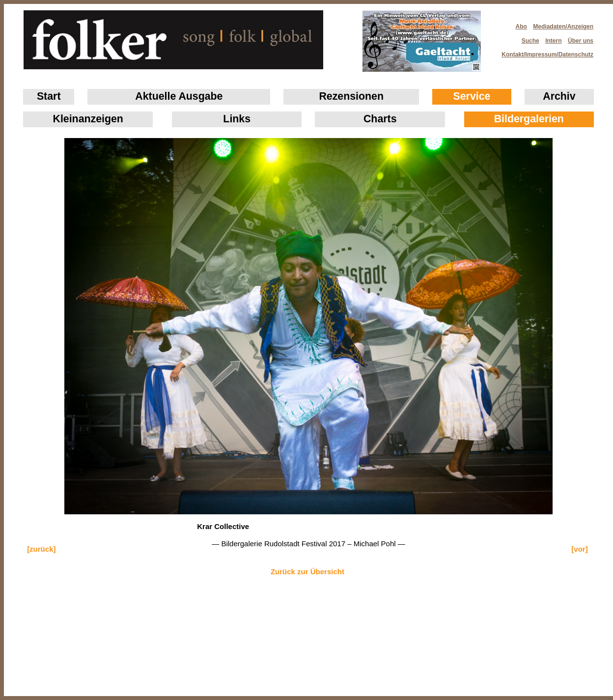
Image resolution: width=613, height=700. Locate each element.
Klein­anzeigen (88, 119)
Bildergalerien (529, 119)
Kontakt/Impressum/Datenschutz (544, 52)
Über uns (581, 41)
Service (472, 96)
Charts (380, 119)
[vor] (579, 549)
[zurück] (41, 549)
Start (49, 96)
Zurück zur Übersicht (307, 572)
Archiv (559, 96)
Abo (521, 27)
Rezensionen (351, 96)
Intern (553, 41)
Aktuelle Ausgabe (179, 96)
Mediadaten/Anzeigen (563, 27)
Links (237, 119)
